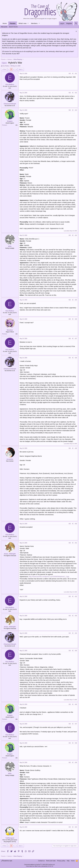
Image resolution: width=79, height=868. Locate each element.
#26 (76, 319)
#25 (76, 300)
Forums (13, 23)
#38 (76, 743)
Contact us (41, 861)
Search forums (13, 27)
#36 (76, 704)
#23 (76, 110)
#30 (76, 524)
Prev (5, 69)
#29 (76, 448)
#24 (76, 235)
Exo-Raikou (6, 66)
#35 (76, 651)
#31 (76, 543)
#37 (76, 724)
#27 (76, 339)
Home (5, 23)
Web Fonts (38, 866)
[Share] (73, 74)
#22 (76, 93)
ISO (70, 74)
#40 (76, 827)
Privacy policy (61, 861)
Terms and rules (51, 861)
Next (20, 69)
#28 (76, 358)
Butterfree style (7, 861)
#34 (76, 633)
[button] (28, 23)
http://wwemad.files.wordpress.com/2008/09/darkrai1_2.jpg (49, 577)
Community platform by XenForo (39, 864)
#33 (76, 616)
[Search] (76, 23)
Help (68, 861)
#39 (76, 763)
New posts (4, 27)
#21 (76, 74)
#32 (76, 596)
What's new (22, 23)
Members (34, 23)
